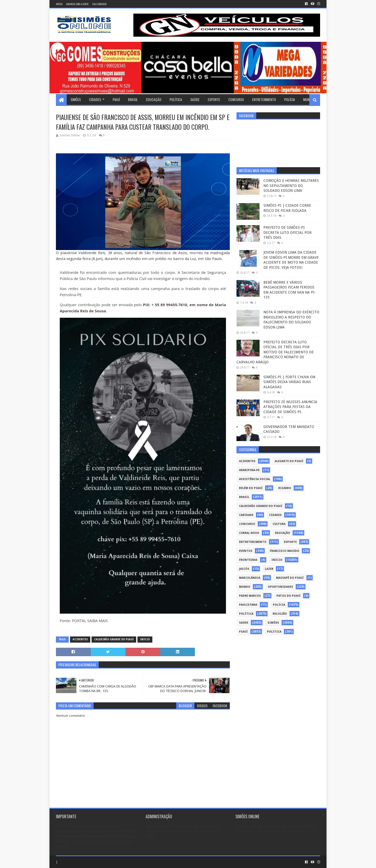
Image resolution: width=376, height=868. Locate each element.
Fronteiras (248, 560)
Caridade (246, 515)
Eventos (246, 551)
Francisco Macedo (285, 551)
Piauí (116, 99)
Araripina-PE (249, 470)
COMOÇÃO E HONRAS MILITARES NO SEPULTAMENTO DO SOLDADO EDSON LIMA (291, 186)
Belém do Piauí (251, 488)
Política (176, 99)
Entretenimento (264, 99)
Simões (76, 99)
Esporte (214, 99)
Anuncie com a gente (77, 4)
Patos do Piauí (289, 596)
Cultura (279, 524)
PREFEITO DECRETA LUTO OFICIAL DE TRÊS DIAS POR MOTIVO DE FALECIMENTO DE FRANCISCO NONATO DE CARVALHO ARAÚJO (275, 352)
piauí (243, 632)
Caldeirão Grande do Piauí (114, 639)
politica (274, 632)
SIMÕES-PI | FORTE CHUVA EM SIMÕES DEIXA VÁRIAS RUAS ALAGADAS (289, 382)
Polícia (290, 99)
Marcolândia (250, 578)
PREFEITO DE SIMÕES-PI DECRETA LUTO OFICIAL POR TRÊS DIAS (288, 232)
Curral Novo (249, 533)
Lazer (269, 569)
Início (59, 4)
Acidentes (80, 639)
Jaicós (244, 569)
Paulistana (248, 605)
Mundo (308, 99)
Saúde (195, 99)
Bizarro (285, 488)
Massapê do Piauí (290, 578)
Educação (154, 99)
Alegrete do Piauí (289, 461)
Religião (280, 614)
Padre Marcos (250, 596)
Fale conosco (99, 4)
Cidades (95, 99)
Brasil (133, 99)
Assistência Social (255, 479)
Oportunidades (280, 587)
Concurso (236, 99)
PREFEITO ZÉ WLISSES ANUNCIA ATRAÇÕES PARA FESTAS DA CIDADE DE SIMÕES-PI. (290, 407)
